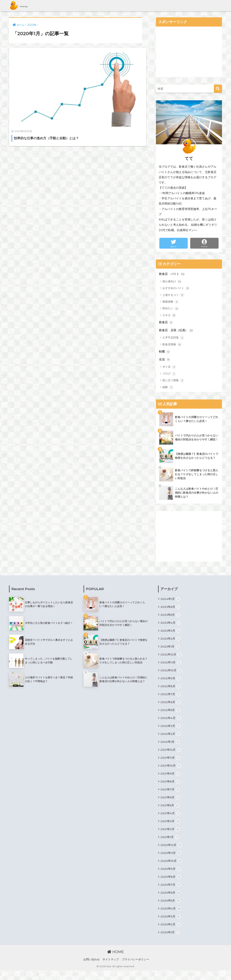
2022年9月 (171, 682)
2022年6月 (171, 706)
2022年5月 (171, 714)
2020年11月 (171, 861)
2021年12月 (171, 755)
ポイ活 (169, 368)
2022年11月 (171, 666)
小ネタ (169, 316)
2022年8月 (171, 690)
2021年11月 (171, 763)
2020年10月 (172, 869)
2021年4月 (171, 820)
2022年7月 (171, 698)
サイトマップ (111, 969)
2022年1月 (170, 747)
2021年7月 (170, 796)
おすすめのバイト (176, 288)
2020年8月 (171, 885)
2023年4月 (171, 625)
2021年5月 (170, 812)
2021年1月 (170, 845)
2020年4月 (171, 918)
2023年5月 (171, 617)
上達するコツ (173, 295)
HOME (116, 962)
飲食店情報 (172, 345)
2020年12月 (171, 853)
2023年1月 (170, 649)
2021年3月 (170, 828)
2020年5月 (171, 910)
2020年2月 (171, 934)
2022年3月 (171, 731)
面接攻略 (171, 302)
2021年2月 (170, 837)
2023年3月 (171, 633)
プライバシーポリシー (136, 969)
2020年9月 (171, 877)
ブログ (169, 375)
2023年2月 (171, 641)
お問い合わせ (91, 969)
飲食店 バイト (173, 274)
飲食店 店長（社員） (177, 331)
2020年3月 (171, 926)
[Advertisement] (189, 52)
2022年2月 (171, 739)
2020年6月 (171, 902)
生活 (165, 361)
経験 (168, 388)
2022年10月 (171, 674)
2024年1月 (171, 600)
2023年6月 (171, 609)
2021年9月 (171, 780)
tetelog (24, 6)
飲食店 (166, 323)
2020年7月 (171, 894)
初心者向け (172, 282)
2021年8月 (171, 788)
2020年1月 (171, 942)
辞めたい (171, 309)
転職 (165, 353)
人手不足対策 (173, 338)
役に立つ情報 (173, 382)
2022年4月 (171, 723)
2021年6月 (171, 804)
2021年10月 (171, 771)
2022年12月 (171, 657)
